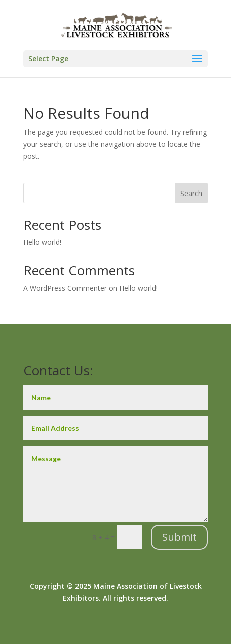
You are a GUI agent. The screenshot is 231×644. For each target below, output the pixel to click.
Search (191, 193)
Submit (179, 537)
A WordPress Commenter (65, 288)
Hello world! (42, 242)
